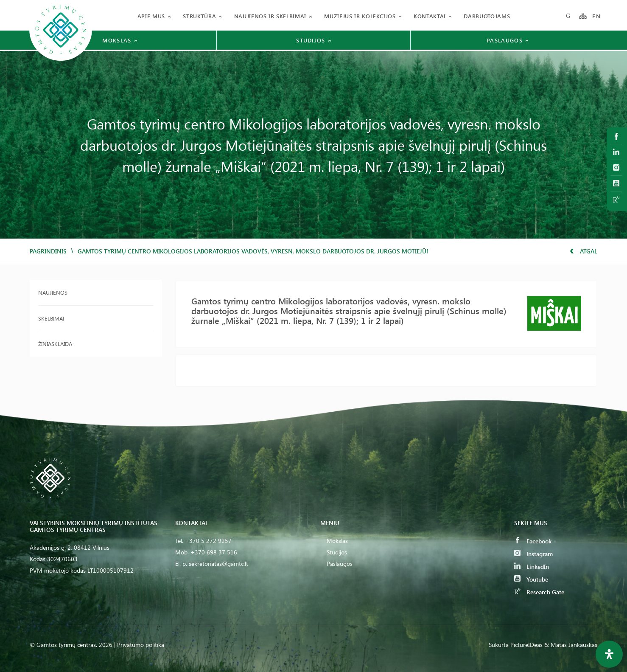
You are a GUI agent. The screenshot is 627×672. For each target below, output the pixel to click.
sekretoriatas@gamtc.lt (218, 564)
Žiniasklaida (55, 344)
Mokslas (337, 541)
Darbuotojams (487, 16)
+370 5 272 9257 (208, 541)
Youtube (531, 579)
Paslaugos (340, 564)
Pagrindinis (48, 251)
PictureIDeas (526, 645)
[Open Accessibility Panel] (609, 654)
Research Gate (539, 592)
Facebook (533, 541)
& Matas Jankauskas (571, 645)
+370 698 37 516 (214, 552)
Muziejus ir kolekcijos (360, 16)
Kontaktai (430, 16)
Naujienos (53, 292)
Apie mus (151, 16)
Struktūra (199, 16)
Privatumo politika (141, 645)
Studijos (337, 552)
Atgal (584, 251)
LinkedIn (532, 567)
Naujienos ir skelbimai (270, 16)
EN (596, 16)
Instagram (533, 554)
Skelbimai (51, 318)
